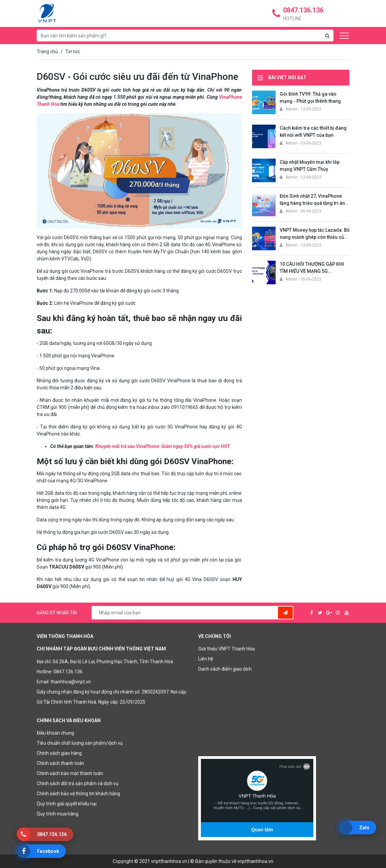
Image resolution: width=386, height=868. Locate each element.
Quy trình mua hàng (58, 814)
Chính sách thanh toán (60, 763)
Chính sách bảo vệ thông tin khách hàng (78, 794)
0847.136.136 (68, 672)
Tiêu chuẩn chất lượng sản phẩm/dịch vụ (80, 743)
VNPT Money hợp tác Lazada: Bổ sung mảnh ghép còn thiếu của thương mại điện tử (315, 237)
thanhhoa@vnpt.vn (71, 682)
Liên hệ (206, 659)
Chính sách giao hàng (59, 753)
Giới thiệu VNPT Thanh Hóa (226, 649)
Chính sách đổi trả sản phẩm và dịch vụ (78, 783)
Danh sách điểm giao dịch (225, 669)
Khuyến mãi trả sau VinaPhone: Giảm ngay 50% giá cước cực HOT (163, 446)
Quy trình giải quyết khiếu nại (67, 804)
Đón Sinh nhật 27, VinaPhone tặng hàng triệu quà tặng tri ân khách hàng (312, 203)
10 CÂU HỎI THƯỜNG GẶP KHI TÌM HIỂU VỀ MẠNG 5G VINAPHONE (312, 271)
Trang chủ (47, 52)
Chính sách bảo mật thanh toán (70, 773)
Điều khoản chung (55, 733)
